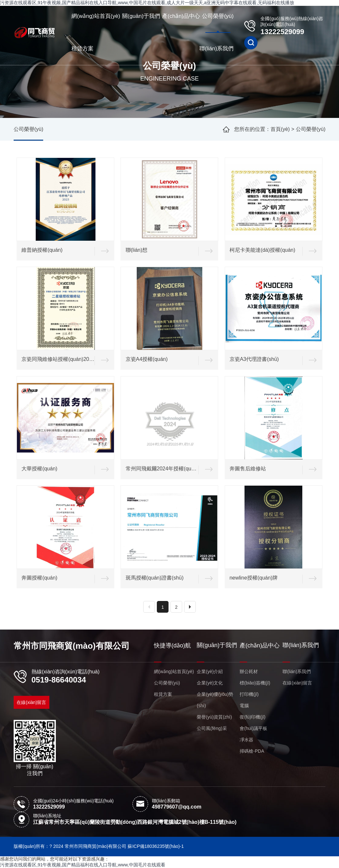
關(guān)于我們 (141, 16)
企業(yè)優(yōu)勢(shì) (215, 700)
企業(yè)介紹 (210, 671)
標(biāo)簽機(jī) (255, 683)
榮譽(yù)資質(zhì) (214, 717)
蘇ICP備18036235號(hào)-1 (156, 846)
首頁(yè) (280, 129)
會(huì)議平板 (253, 728)
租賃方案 (82, 49)
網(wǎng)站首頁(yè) (96, 16)
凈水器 (246, 740)
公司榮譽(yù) (218, 16)
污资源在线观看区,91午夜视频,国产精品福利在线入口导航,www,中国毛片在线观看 (83, 865)
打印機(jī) (249, 694)
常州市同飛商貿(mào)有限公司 (72, 646)
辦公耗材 (249, 671)
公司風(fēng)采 (212, 728)
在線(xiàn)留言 (31, 702)
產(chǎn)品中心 (181, 16)
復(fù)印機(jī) (252, 717)
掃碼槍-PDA (252, 751)
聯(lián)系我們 (217, 49)
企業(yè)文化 (210, 683)
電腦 (244, 706)
